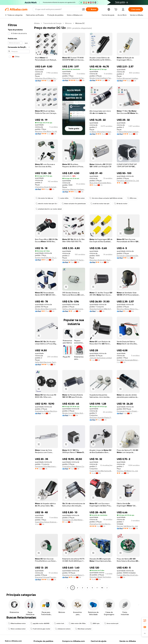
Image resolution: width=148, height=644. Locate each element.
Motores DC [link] (80, 23)
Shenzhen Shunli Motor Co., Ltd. (46, 78)
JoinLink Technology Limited (101, 358)
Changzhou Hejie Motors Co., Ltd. (74, 466)
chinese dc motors (63, 629)
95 (102, 588)
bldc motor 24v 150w (77, 623)
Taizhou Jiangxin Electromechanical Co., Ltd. (74, 309)
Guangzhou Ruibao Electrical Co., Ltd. (46, 411)
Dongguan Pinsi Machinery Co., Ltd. (46, 466)
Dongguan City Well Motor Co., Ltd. (74, 520)
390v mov (132, 198)
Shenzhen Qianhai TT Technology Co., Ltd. (74, 260)
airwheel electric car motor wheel (49, 209)
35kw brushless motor (17, 623)
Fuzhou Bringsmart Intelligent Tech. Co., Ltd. (128, 78)
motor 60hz (63, 198)
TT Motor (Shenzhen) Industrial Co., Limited (101, 132)
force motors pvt (111, 623)
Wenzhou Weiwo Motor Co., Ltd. (128, 309)
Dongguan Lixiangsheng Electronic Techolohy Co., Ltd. (128, 256)
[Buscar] (92, 9)
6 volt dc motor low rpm (100, 204)
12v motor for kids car (44, 198)
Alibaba (37, 23)
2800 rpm (95, 623)
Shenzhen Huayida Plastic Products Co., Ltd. (101, 418)
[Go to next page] (107, 588)
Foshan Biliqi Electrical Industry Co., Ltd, (128, 575)
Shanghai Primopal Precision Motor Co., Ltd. (46, 577)
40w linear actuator (83, 629)
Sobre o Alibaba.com (13, 641)
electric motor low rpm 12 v (46, 204)
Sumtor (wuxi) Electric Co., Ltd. (46, 258)
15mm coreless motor (17, 629)
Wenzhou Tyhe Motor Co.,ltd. (46, 131)
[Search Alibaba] (58, 9)
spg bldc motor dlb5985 (40, 623)
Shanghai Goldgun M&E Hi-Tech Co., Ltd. (101, 309)
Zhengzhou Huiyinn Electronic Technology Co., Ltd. (101, 524)
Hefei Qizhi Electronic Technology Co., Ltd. (46, 362)
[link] (145, 621)
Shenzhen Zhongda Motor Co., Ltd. (74, 575)
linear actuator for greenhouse (74, 204)
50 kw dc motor (121, 204)
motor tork (59, 623)
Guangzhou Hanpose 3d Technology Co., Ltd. (74, 78)
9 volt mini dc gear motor (40, 629)
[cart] (116, 10)
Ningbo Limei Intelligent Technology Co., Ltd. (101, 78)
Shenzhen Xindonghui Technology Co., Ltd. (101, 260)
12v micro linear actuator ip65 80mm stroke (106, 198)
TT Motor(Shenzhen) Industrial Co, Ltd (128, 132)
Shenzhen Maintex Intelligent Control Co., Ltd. (74, 189)
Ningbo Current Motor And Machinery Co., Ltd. (74, 413)
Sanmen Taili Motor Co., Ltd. (127, 526)
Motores (68, 23)
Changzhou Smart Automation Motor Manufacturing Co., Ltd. (46, 187)
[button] (83, 9)
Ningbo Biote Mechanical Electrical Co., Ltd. (46, 309)
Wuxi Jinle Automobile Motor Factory (101, 183)
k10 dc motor (79, 198)
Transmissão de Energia (52, 23)
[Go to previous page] (68, 588)
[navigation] (19, 306)
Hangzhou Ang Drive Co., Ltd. (128, 181)
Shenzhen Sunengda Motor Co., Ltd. (128, 360)
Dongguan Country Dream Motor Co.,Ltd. (128, 411)
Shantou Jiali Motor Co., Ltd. (127, 471)
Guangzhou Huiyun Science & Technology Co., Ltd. (46, 522)
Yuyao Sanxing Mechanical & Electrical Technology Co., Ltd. (101, 471)
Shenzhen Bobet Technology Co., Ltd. (101, 577)
